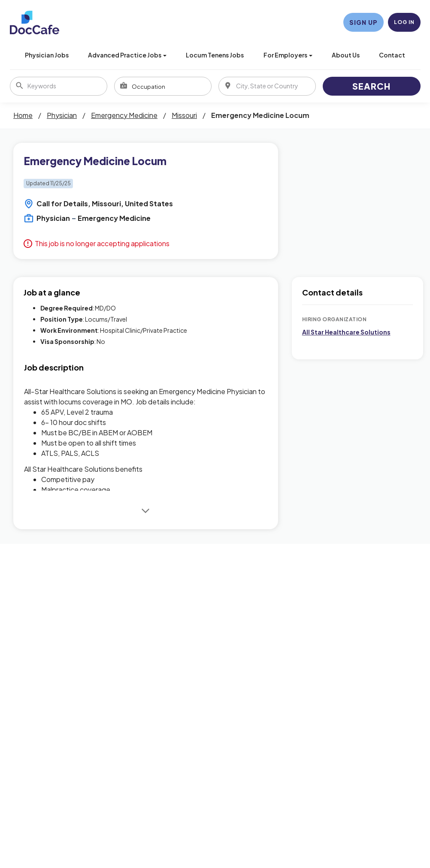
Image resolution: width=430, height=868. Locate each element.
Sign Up (363, 22)
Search (371, 86)
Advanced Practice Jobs (127, 55)
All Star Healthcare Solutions (346, 332)
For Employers (288, 55)
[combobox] (163, 86)
